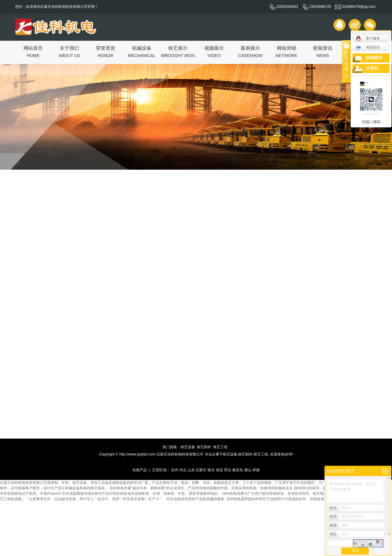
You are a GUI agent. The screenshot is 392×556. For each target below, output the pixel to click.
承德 (256, 470)
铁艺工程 (220, 447)
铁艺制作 (204, 447)
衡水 (211, 470)
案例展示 (250, 51)
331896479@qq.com (355, 7)
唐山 (248, 470)
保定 (220, 470)
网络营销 (286, 51)
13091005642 (284, 7)
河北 (183, 470)
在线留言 (374, 58)
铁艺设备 (188, 447)
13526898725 (317, 7)
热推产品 (140, 470)
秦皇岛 (238, 470)
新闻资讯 (323, 51)
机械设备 (142, 51)
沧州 (175, 470)
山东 (191, 470)
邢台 (228, 470)
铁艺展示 (178, 51)
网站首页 (33, 51)
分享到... (373, 68)
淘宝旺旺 (368, 47)
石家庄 (201, 470)
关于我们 (69, 51)
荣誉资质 (106, 51)
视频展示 (214, 51)
